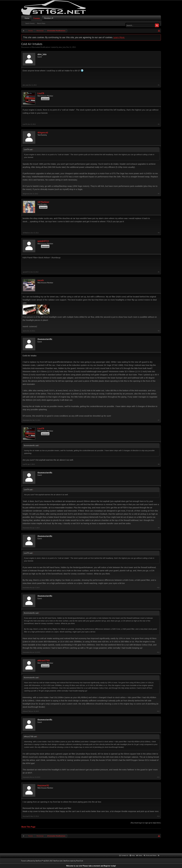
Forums (37, 18)
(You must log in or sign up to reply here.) (146, 823)
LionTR (41, 93)
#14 (158, 816)
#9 (159, 528)
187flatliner (43, 202)
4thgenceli (43, 133)
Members (48, 18)
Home (27, 18)
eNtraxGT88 (44, 661)
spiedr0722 (43, 241)
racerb (41, 280)
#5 (159, 272)
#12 (158, 711)
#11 (158, 652)
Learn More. (119, 37)
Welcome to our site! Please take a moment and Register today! (91, 866)
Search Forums (30, 23)
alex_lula (62, 47)
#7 (159, 420)
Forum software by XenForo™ (42, 861)
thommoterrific (45, 339)
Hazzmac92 (43, 786)
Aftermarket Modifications (41, 47)
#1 (159, 85)
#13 (158, 777)
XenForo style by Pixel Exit (73, 861)
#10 (158, 588)
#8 (159, 464)
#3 (159, 194)
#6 (159, 331)
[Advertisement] (91, 845)
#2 (159, 124)
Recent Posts (41, 23)
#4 (159, 233)
